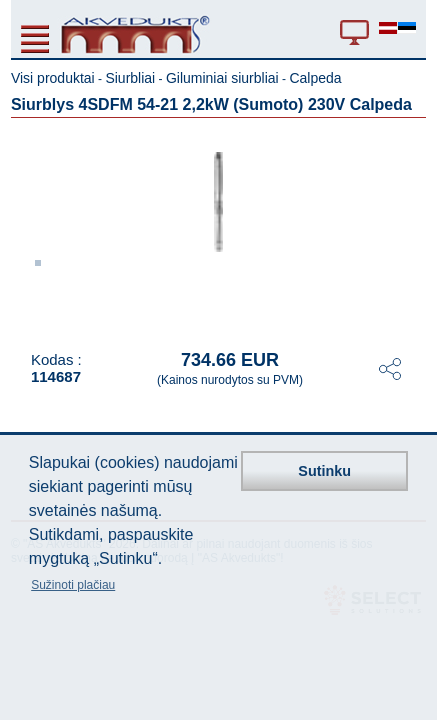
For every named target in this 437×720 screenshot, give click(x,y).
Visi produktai (53, 78)
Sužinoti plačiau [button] (73, 585)
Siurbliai (130, 78)
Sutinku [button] (324, 471)
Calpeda (315, 78)
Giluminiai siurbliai (222, 78)
